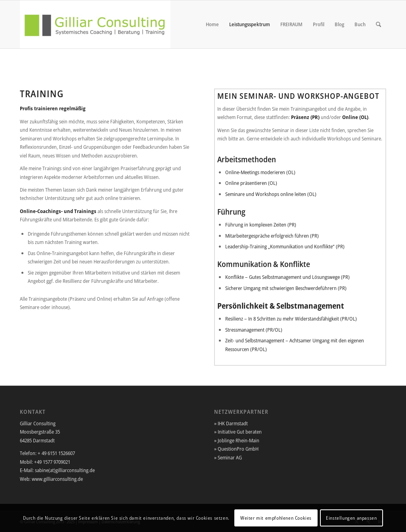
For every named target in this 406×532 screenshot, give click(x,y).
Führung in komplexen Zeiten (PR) (261, 225)
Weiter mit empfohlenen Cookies (276, 518)
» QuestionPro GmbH (236, 449)
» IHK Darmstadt (231, 423)
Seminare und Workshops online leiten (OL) (271, 194)
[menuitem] (212, 24)
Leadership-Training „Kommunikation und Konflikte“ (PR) (285, 246)
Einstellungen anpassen (351, 518)
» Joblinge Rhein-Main (237, 440)
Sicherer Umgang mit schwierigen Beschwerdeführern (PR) (286, 288)
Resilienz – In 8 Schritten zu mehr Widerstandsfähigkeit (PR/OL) (291, 319)
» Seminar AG (228, 457)
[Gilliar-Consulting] (95, 24)
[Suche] (378, 24)
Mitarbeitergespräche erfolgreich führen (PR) (272, 236)
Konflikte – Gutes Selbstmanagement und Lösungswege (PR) (287, 277)
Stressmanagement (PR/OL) (254, 330)
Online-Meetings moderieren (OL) (260, 172)
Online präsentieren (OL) (251, 183)
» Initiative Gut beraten (238, 432)
